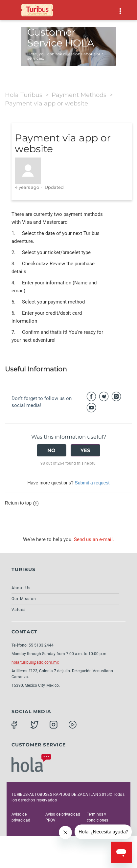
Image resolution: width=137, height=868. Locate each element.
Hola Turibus (24, 95)
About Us (21, 588)
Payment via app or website (46, 103)
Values (19, 610)
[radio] (52, 450)
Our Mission (24, 599)
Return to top (22, 503)
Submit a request (92, 483)
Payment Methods (79, 95)
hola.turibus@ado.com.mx (35, 662)
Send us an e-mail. (94, 539)
